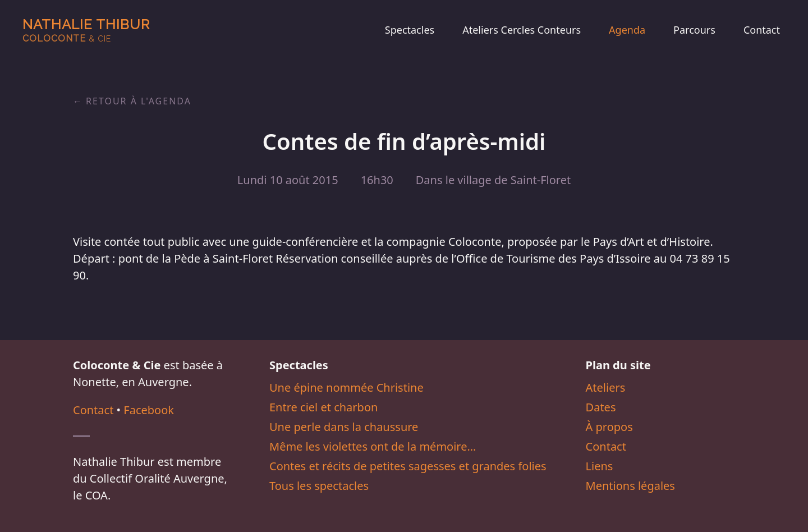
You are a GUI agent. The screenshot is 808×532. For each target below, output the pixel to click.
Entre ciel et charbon (323, 407)
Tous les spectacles (319, 486)
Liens (600, 466)
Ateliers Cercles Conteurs (522, 30)
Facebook (149, 410)
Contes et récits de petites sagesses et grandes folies (408, 466)
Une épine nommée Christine (346, 387)
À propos (609, 427)
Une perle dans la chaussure (344, 427)
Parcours (694, 30)
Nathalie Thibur (86, 30)
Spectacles (410, 30)
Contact (762, 30)
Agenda (627, 30)
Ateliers (606, 387)
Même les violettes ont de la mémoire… (373, 446)
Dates (601, 407)
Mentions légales (630, 486)
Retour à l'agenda (139, 101)
